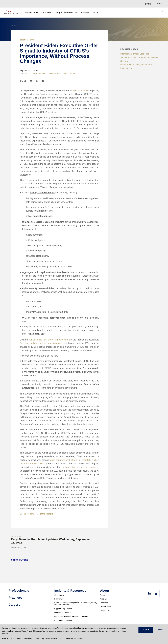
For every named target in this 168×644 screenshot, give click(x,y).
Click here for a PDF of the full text (36, 514)
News (102, 595)
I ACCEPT (146, 630)
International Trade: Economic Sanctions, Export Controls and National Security (139, 57)
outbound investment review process (81, 467)
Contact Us (105, 611)
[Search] (162, 13)
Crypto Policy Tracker (63, 609)
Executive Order (81, 90)
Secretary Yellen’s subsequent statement (41, 343)
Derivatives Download (63, 613)
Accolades (104, 599)
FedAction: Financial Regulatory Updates (71, 616)
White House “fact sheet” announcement (49, 340)
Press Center (105, 607)
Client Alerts (27, 40)
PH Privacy (59, 599)
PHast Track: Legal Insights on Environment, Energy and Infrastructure (76, 604)
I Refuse (159, 630)
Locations (104, 603)
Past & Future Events (63, 620)
